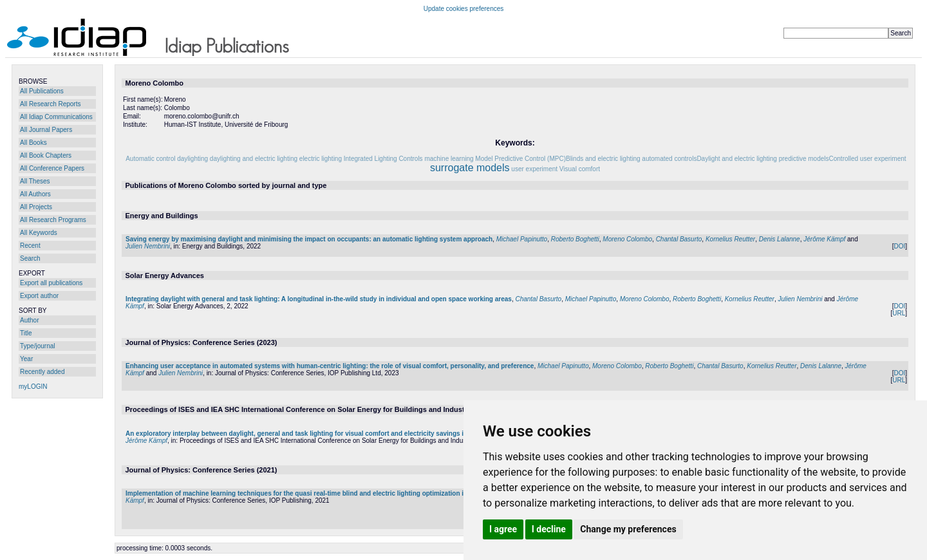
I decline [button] (549, 529)
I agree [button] (503, 529)
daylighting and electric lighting (254, 159)
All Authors (35, 194)
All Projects (36, 207)
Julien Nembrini (148, 246)
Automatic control (150, 159)
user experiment (534, 169)
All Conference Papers (52, 168)
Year (26, 359)
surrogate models (470, 168)
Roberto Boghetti (575, 239)
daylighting (192, 159)
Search (30, 258)
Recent (30, 246)
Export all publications (51, 283)
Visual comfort (580, 169)
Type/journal (37, 346)
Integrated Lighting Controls (383, 159)
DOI (899, 246)
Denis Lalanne (780, 239)
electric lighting (321, 159)
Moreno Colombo (627, 239)
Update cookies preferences (464, 9)
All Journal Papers (46, 130)
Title (26, 333)
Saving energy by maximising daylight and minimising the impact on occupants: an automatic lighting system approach (309, 239)
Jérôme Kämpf (824, 239)
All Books (33, 143)
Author (29, 320)
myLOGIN (33, 387)
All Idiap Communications (56, 117)
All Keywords (39, 233)
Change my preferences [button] (628, 529)
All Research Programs (53, 220)
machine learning (449, 159)
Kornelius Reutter (730, 239)
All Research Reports (50, 104)
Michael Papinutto (522, 239)
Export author (39, 296)
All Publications (42, 91)
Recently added (42, 372)
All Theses (35, 181)
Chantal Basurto (679, 239)
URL (899, 313)
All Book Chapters (46, 155)
